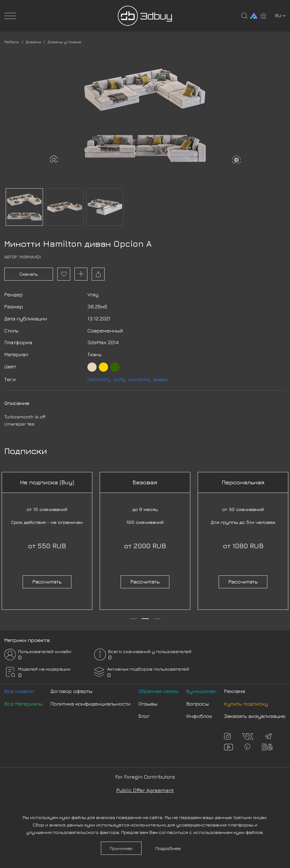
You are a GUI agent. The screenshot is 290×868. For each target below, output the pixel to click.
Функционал (201, 691)
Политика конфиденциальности (90, 704)
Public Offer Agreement (145, 790)
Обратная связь (158, 691)
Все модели (19, 691)
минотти (139, 379)
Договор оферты (71, 691)
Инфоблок (199, 716)
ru (280, 15)
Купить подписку (246, 704)
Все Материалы (23, 704)
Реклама (235, 691)
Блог (144, 716)
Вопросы (198, 704)
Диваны (33, 42)
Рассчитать (47, 582)
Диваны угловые (64, 42)
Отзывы (148, 704)
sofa (119, 379)
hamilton (98, 379)
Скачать (29, 274)
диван (161, 379)
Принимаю (121, 848)
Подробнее (168, 848)
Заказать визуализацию (255, 716)
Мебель (12, 42)
